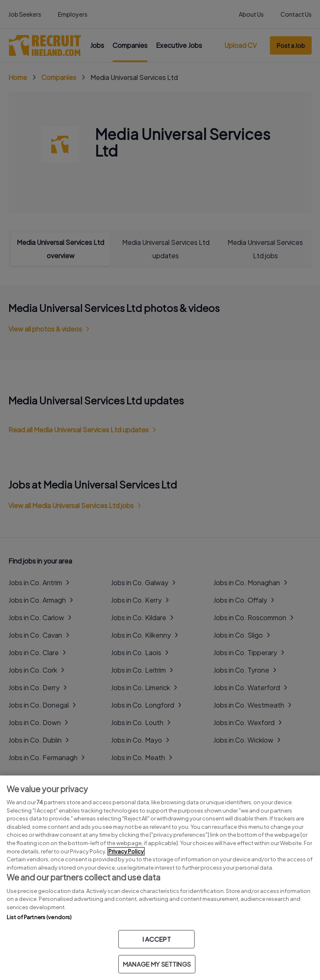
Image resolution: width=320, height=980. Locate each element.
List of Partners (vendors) (39, 917)
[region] (160, 878)
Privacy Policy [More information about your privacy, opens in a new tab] (126, 851)
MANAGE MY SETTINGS (157, 964)
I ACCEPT (157, 939)
